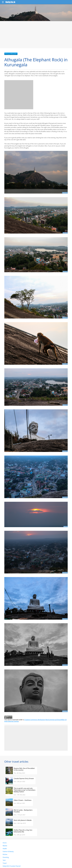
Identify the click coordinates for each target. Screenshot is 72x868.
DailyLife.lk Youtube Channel (12, 866)
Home (5, 843)
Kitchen (5, 854)
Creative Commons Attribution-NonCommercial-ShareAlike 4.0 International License (35, 720)
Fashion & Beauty (8, 851)
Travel (5, 863)
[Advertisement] (36, 35)
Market (5, 846)
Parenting (6, 857)
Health (5, 849)
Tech (4, 860)
